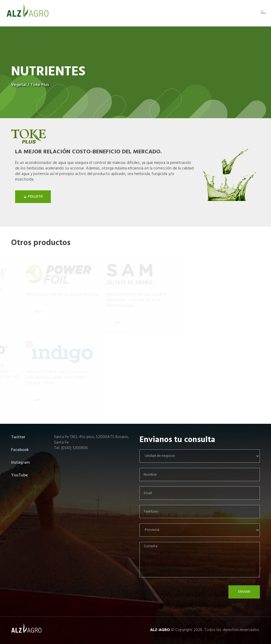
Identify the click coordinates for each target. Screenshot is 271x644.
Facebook (20, 450)
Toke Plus (40, 85)
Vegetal (19, 85)
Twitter (18, 437)
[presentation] (180, 596)
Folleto (33, 197)
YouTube (19, 475)
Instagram (21, 463)
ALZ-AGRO (160, 630)
